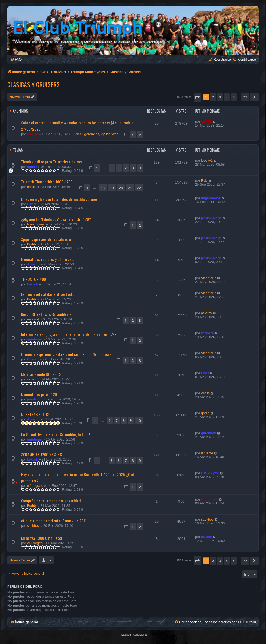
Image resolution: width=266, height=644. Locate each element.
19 (112, 188)
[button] (197, 97)
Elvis (205, 373)
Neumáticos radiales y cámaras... (47, 259)
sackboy (33, 526)
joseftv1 (207, 160)
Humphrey (210, 499)
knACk (32, 134)
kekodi (32, 284)
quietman (35, 339)
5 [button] (234, 97)
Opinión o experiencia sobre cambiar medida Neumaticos (66, 354)
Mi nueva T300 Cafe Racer (42, 538)
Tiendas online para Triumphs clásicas (51, 162)
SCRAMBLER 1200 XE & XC (41, 454)
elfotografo (35, 486)
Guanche (34, 359)
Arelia (205, 393)
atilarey (207, 313)
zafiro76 (208, 333)
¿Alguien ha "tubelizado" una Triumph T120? (56, 219)
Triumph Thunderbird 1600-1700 (47, 182)
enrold (32, 187)
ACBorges (35, 543)
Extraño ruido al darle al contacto (48, 294)
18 (103, 188)
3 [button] (220, 97)
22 (139, 188)
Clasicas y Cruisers (34, 84)
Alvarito (33, 264)
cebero (32, 379)
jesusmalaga (211, 218)
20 (121, 188)
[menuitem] (16, 59)
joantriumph (37, 399)
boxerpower (36, 224)
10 (139, 420)
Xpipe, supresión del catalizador (46, 239)
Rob (204, 180)
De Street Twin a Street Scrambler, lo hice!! (55, 434)
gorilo (205, 413)
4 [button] (227, 97)
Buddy (32, 244)
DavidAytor (210, 473)
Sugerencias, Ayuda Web (99, 134)
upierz (32, 167)
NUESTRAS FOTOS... (36, 414)
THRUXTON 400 (34, 279)
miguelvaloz (211, 198)
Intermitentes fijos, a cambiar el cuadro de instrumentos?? (69, 334)
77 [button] (245, 97)
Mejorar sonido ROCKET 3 (41, 374)
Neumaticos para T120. (39, 394)
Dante (32, 204)
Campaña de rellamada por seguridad (51, 501)
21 (130, 188)
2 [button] (213, 97)
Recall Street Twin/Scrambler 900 (48, 314)
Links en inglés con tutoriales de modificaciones (59, 199)
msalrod (33, 319)
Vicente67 (209, 278)
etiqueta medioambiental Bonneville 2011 (54, 521)
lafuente (207, 453)
